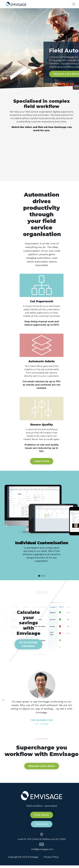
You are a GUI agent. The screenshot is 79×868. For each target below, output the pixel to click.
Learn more (42, 461)
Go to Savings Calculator (28, 644)
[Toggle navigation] (74, 4)
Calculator (42, 824)
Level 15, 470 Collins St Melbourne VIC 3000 (42, 839)
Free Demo (42, 815)
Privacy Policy (51, 857)
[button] (6, 525)
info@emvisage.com (42, 849)
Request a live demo (42, 766)
